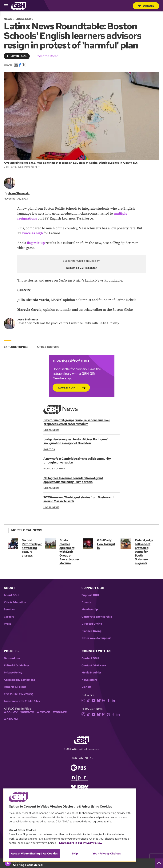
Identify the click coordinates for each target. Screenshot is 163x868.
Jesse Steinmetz (19, 193)
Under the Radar (47, 56)
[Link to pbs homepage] (78, 767)
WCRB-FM (11, 719)
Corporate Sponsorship (97, 617)
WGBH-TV (11, 712)
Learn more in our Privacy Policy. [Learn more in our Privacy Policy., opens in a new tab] (80, 843)
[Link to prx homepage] (80, 787)
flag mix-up (36, 243)
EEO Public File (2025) (18, 694)
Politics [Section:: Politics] (49, 449)
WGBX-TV (27, 712)
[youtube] (94, 700)
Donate (146, 6)
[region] (70, 825)
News (8, 19)
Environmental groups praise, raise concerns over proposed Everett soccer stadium (77, 422)
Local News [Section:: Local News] (51, 430)
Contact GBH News (94, 666)
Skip (75, 854)
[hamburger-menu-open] (7, 6)
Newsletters (89, 680)
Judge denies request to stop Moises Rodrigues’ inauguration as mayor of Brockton (75, 441)
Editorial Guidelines (17, 666)
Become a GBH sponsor (82, 268)
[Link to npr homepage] (79, 777)
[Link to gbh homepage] (19, 5)
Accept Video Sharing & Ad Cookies (34, 854)
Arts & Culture (48, 347)
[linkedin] (114, 700)
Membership (90, 609)
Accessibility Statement (19, 680)
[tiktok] (89, 700)
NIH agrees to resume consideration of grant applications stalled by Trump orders (73, 480)
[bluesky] (99, 700)
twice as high (33, 233)
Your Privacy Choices (107, 854)
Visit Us (86, 687)
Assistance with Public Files (22, 701)
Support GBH (90, 595)
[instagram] (84, 700)
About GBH (11, 595)
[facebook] (109, 700)
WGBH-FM (60, 712)
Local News (24, 19)
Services (9, 609)
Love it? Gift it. (69, 388)
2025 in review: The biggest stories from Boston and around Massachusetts (78, 499)
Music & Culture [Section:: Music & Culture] (54, 469)
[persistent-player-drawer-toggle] (159, 863)
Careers (9, 617)
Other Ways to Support (96, 638)
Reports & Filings (15, 687)
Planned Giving (91, 631)
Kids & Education (15, 602)
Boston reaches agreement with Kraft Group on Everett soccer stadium (69, 552)
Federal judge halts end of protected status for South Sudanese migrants (144, 552)
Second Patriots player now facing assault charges (32, 548)
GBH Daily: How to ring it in (106, 544)
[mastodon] (104, 714)
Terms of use (12, 658)
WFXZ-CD (44, 712)
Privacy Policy (13, 673)
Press (7, 624)
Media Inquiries (91, 673)
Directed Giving (92, 624)
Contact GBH (90, 658)
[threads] (104, 700)
